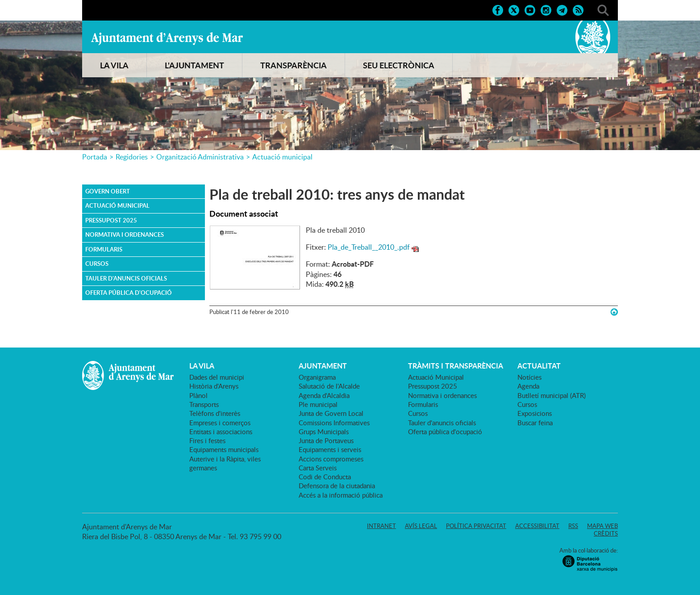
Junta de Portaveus (326, 440)
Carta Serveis (318, 468)
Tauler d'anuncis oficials (126, 278)
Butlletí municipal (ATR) (552, 395)
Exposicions (535, 413)
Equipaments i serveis (330, 449)
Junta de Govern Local (331, 413)
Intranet (381, 526)
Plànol (198, 395)
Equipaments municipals (224, 449)
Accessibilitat (537, 526)
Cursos (97, 264)
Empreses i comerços (220, 423)
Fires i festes (207, 440)
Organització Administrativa (200, 157)
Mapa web (602, 526)
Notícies (529, 377)
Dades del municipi (217, 377)
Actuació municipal (282, 157)
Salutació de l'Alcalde (329, 386)
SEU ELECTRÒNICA (399, 65)
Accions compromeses (331, 459)
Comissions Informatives (334, 423)
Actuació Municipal (117, 205)
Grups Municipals (324, 432)
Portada (95, 157)
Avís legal (421, 526)
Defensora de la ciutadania (337, 486)
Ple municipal (318, 404)
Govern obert (108, 191)
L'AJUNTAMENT (194, 65)
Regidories (132, 157)
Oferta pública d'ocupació (129, 293)
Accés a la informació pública (341, 495)
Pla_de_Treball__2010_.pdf (369, 247)
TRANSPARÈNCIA (294, 65)
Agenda (528, 386)
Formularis (104, 249)
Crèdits (606, 533)
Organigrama (317, 377)
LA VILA (114, 65)
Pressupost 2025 (111, 220)
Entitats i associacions (221, 432)
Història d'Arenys (214, 386)
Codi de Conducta (325, 477)
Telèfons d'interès (215, 413)
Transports (204, 404)
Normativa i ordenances (125, 235)
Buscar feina (535, 423)
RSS (573, 526)
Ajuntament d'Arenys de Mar (167, 38)
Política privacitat (476, 526)
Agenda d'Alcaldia (324, 395)
